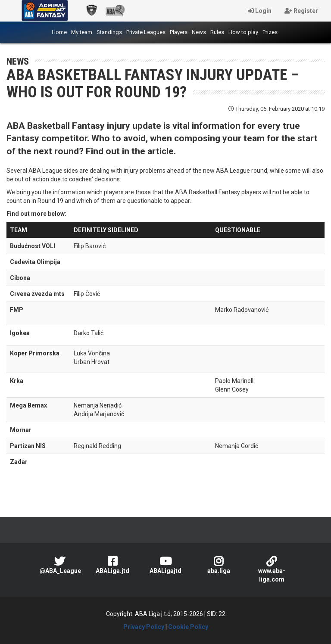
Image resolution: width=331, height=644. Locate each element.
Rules (217, 32)
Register (301, 11)
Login (260, 11)
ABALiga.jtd (113, 565)
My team (82, 32)
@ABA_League (60, 565)
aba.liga (219, 565)
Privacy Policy (144, 627)
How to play (243, 32)
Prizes (270, 32)
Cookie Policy (188, 627)
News (199, 32)
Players (179, 32)
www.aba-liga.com (272, 569)
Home (60, 31)
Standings (109, 32)
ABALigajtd (166, 565)
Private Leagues (146, 32)
